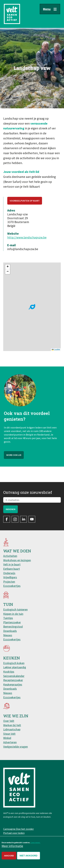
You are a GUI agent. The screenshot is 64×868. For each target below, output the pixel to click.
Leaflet (56, 350)
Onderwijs (9, 573)
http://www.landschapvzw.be (27, 237)
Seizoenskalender (14, 676)
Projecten (9, 582)
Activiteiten (10, 556)
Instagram (15, 519)
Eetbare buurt (12, 569)
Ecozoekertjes (12, 586)
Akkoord (9, 856)
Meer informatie (12, 846)
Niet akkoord (29, 856)
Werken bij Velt (12, 725)
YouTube (32, 519)
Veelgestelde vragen (16, 747)
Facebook (7, 519)
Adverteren (10, 742)
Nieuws (8, 635)
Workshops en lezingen (17, 560)
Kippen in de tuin (13, 614)
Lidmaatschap (12, 729)
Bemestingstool (13, 626)
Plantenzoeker (12, 622)
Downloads (10, 631)
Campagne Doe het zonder (19, 829)
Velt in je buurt (12, 564)
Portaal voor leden (14, 833)
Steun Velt (9, 734)
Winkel (7, 738)
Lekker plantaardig (15, 667)
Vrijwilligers (10, 577)
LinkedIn (23, 519)
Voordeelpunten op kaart (25, 201)
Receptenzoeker (13, 680)
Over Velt (9, 721)
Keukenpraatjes (13, 684)
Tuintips (8, 618)
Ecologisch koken (14, 663)
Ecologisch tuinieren (15, 609)
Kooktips (9, 672)
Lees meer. (36, 842)
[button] (32, 307)
